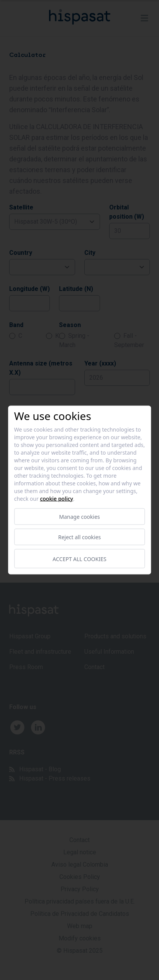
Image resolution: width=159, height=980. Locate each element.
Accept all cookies (79, 559)
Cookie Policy (56, 499)
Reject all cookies (80, 537)
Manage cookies (79, 517)
